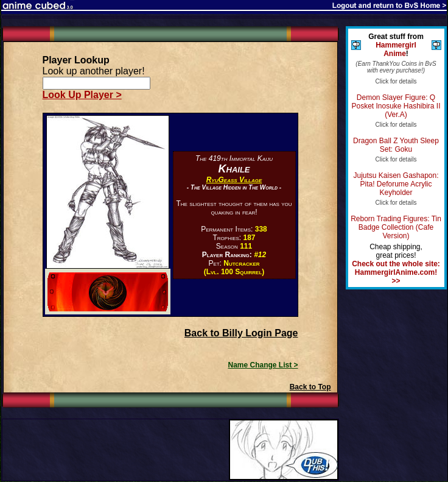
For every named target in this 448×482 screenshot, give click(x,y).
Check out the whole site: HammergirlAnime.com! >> (396, 272)
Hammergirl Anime (396, 49)
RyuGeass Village (234, 180)
